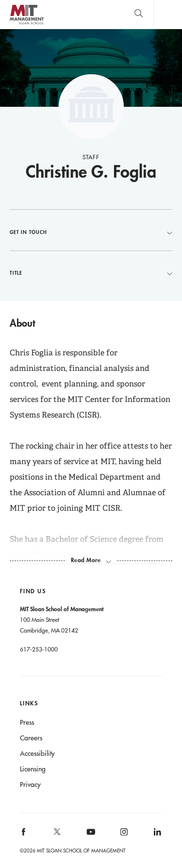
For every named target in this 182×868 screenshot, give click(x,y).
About (22, 323)
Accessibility (37, 753)
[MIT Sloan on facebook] (24, 835)
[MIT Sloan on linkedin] (157, 835)
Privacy (30, 785)
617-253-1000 (39, 649)
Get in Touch (91, 232)
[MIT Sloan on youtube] (89, 837)
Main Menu (168, 14)
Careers (31, 738)
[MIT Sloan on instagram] (124, 835)
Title (91, 273)
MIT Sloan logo (26, 24)
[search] (139, 14)
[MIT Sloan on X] (56, 835)
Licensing (33, 769)
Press (27, 722)
